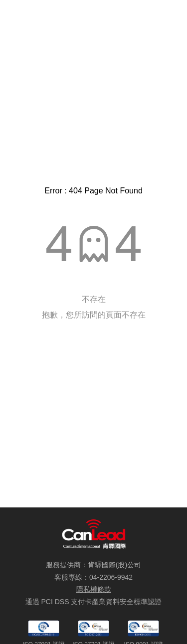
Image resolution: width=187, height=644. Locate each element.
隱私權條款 (94, 589)
